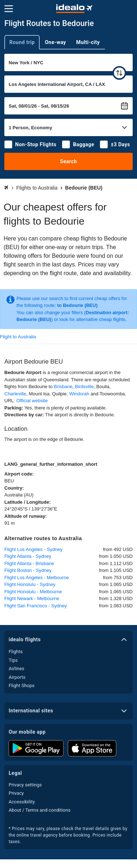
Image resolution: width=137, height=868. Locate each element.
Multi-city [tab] (88, 42)
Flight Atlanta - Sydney (28, 556)
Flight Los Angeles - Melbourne (37, 578)
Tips (13, 660)
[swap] (119, 73)
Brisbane (63, 387)
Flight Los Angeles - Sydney (33, 549)
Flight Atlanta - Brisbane (29, 563)
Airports (17, 677)
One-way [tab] (55, 42)
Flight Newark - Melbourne (32, 598)
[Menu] (9, 9)
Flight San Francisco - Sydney (36, 606)
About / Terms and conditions (39, 810)
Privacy (16, 793)
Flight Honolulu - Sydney (30, 584)
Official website (32, 401)
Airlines (16, 669)
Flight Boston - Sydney (28, 570)
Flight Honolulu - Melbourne (33, 592)
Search (69, 161)
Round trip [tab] (22, 42)
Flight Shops (22, 685)
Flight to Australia (18, 337)
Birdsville (84, 387)
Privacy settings (25, 785)
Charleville (15, 394)
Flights (16, 652)
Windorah (79, 394)
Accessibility (22, 802)
